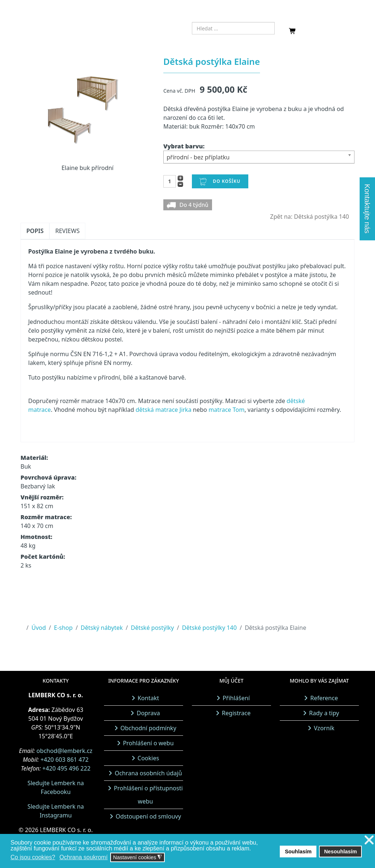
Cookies (148, 758)
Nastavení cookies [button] (138, 858)
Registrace (236, 713)
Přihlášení (236, 698)
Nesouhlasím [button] (341, 852)
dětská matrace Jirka (163, 410)
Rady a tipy (324, 713)
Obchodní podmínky (148, 728)
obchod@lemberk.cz (65, 751)
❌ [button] (369, 840)
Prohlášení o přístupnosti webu (148, 795)
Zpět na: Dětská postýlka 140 (310, 217)
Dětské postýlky (152, 628)
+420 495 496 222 (66, 768)
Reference (324, 698)
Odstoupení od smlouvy (148, 816)
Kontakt (148, 698)
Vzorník (324, 728)
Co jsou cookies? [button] (33, 857)
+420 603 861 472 (64, 760)
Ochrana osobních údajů (148, 773)
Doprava (148, 713)
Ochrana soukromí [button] (83, 857)
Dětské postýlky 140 (209, 628)
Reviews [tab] (67, 231)
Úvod (39, 628)
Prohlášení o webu (148, 743)
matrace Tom (226, 410)
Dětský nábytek (102, 628)
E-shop (63, 628)
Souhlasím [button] (298, 852)
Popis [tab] (35, 231)
